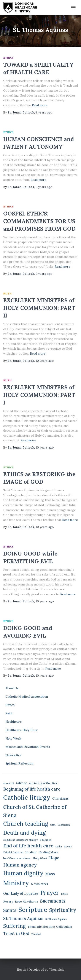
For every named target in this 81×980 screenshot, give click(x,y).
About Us (12, 688)
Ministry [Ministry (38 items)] (16, 883)
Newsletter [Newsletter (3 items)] (40, 884)
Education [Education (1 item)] (45, 840)
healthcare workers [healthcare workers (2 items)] (17, 858)
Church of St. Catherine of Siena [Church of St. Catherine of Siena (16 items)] (35, 811)
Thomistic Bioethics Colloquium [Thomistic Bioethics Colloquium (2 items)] (50, 927)
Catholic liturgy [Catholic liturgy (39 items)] (27, 797)
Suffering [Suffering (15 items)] (14, 926)
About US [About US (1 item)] (9, 783)
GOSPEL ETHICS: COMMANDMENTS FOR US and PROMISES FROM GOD (39, 221)
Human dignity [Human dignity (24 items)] (23, 873)
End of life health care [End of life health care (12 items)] (28, 846)
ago (44, 112)
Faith (7, 294)
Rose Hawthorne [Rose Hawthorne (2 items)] (27, 902)
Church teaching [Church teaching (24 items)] (26, 824)
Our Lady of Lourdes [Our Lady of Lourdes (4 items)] (21, 893)
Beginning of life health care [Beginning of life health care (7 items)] (32, 789)
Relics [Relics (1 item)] (64, 894)
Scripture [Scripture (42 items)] (33, 909)
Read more (40, 105)
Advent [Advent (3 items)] (21, 783)
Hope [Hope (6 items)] (54, 858)
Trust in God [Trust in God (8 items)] (16, 933)
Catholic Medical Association (27, 697)
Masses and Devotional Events (28, 747)
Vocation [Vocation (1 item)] (36, 934)
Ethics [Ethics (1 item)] (59, 847)
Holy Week (13, 738)
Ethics (8, 58)
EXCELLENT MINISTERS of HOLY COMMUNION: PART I (39, 395)
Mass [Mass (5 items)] (50, 874)
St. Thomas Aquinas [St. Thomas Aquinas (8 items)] (23, 918)
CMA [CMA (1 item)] (53, 825)
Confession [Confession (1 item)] (64, 825)
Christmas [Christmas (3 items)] (60, 798)
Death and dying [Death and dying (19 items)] (25, 833)
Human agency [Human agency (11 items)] (20, 865)
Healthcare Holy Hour (22, 730)
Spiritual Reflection (19, 763)
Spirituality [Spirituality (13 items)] (63, 910)
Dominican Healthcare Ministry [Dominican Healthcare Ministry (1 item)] (21, 840)
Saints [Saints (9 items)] (10, 910)
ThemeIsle (57, 970)
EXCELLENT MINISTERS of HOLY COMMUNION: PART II (39, 308)
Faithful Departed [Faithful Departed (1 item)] (13, 852)
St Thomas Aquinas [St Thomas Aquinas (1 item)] (56, 919)
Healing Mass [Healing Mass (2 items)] (48, 852)
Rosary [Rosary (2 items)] (8, 902)
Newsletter (13, 755)
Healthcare (13, 722)
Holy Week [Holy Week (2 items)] (40, 858)
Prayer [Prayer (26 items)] (50, 893)
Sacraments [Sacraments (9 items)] (53, 901)
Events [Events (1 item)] (68, 847)
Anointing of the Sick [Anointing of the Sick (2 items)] (43, 783)
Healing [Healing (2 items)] (31, 852)
